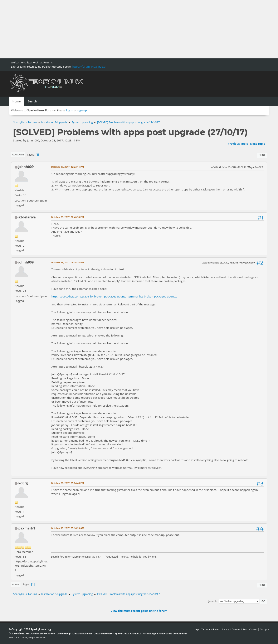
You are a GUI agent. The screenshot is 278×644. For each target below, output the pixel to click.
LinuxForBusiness (82, 633)
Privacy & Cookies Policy (234, 629)
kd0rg (23, 483)
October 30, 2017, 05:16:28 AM (68, 528)
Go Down (18, 154)
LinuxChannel (48, 633)
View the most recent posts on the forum (139, 611)
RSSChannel (32, 633)
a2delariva (27, 217)
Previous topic (238, 144)
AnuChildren (180, 633)
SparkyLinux (122, 633)
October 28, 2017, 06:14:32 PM (68, 262)
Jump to (213, 601)
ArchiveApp (149, 633)
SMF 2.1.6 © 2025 (18, 638)
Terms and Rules (210, 629)
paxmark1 (27, 528)
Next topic (258, 144)
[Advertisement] (125, 29)
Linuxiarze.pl (64, 633)
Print (262, 155)
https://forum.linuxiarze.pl (89, 67)
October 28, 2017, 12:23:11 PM (68, 167)
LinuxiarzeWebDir (103, 633)
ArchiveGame (165, 633)
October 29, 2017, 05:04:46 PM (68, 483)
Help (196, 629)
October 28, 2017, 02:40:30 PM (68, 217)
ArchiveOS (136, 633)
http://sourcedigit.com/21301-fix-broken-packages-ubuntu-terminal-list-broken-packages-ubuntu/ (114, 296)
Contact (253, 629)
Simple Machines (37, 638)
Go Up (16, 584)
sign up (82, 110)
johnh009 (26, 167)
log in (70, 110)
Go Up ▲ (265, 629)
